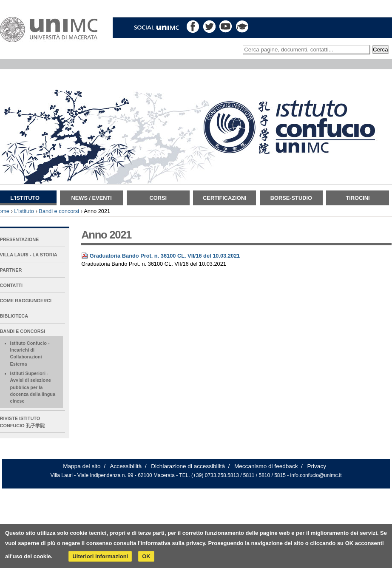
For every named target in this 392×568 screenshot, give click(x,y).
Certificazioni (224, 198)
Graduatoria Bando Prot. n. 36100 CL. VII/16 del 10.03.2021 (165, 256)
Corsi (158, 198)
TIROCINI (358, 198)
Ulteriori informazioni (100, 556)
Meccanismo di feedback (266, 466)
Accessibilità (126, 466)
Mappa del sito (82, 466)
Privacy (317, 466)
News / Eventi (92, 198)
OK (146, 556)
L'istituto (24, 211)
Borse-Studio (291, 198)
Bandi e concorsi (59, 211)
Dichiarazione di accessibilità (188, 466)
